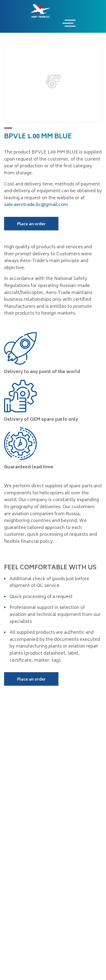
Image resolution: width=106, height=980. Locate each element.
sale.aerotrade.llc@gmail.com (36, 205)
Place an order (31, 224)
